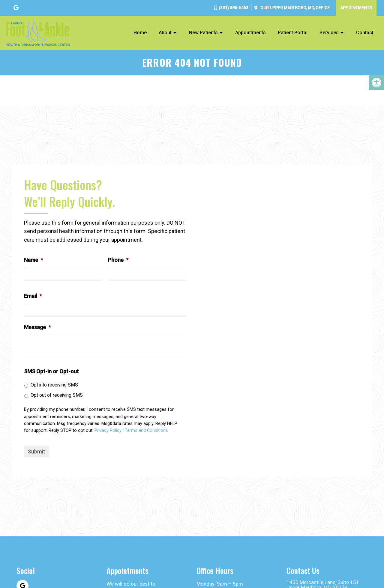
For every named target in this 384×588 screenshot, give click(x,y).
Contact (365, 33)
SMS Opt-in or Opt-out (51, 371)
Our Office (295, 8)
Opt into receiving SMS (54, 385)
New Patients (203, 33)
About (165, 33)
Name (33, 260)
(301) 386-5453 (234, 8)
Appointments (356, 8)
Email (33, 296)
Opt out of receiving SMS (57, 395)
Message (37, 327)
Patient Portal (293, 33)
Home (140, 33)
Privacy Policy (108, 430)
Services (329, 33)
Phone (118, 260)
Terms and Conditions (146, 430)
